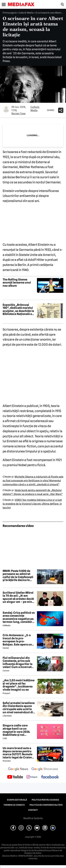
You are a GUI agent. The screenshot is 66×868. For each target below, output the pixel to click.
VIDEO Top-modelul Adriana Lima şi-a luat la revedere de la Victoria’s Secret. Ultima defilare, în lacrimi (32, 504)
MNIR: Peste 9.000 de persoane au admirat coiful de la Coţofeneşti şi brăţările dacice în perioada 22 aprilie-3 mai (18, 576)
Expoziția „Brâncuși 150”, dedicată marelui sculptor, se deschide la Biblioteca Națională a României (18, 309)
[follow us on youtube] (15, 777)
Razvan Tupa (18, 113)
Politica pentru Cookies (45, 800)
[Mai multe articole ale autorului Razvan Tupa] (6, 109)
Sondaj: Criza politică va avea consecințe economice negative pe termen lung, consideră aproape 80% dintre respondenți (19, 617)
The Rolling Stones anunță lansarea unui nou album (17, 283)
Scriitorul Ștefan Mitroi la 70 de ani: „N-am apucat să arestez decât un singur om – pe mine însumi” (18, 597)
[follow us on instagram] (32, 777)
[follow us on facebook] (50, 777)
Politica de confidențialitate (46, 805)
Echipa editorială (17, 800)
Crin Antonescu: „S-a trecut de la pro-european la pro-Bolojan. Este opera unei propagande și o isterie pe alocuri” (18, 640)
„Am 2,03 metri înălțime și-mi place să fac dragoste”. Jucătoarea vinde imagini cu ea (19, 685)
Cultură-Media (26, 13)
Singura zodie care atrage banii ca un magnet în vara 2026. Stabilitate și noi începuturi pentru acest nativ (18, 730)
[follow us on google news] (18, 769)
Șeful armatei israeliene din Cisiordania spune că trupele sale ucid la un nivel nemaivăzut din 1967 (19, 708)
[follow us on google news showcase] (45, 769)
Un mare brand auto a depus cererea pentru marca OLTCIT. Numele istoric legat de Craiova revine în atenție (18, 753)
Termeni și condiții (14, 805)
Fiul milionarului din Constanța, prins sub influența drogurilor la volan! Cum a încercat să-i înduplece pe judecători (18, 663)
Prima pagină (10, 13)
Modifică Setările (33, 818)
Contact (33, 810)
